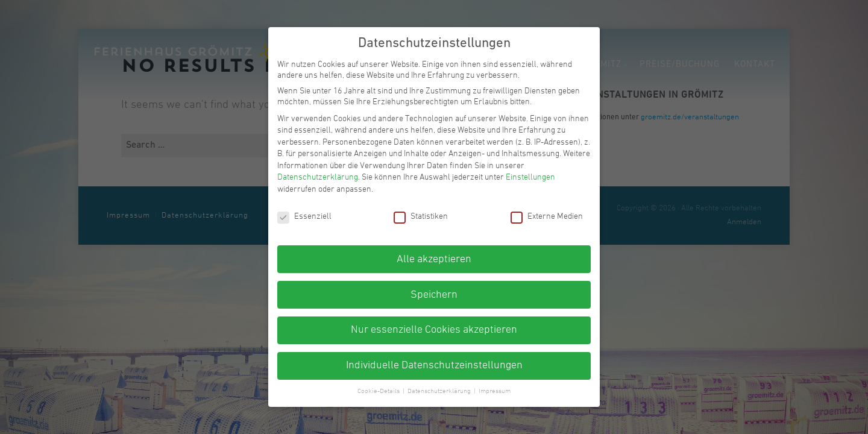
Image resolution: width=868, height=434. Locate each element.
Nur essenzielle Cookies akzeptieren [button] (434, 330)
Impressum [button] (495, 392)
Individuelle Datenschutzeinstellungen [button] (434, 366)
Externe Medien (547, 217)
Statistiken (421, 217)
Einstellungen (530, 178)
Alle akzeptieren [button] (434, 259)
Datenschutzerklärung (318, 178)
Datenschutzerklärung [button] (440, 392)
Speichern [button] (434, 295)
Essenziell (304, 217)
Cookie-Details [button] (379, 392)
